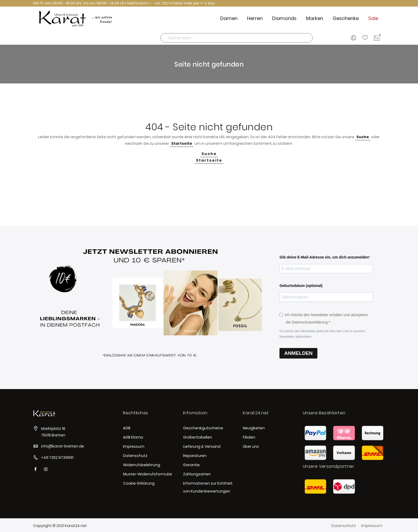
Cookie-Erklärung (139, 483)
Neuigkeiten (254, 428)
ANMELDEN (298, 353)
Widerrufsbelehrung (142, 465)
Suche (363, 137)
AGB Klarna (133, 437)
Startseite (182, 143)
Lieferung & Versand (202, 446)
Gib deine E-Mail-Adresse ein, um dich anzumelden (324, 257)
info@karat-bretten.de (63, 446)
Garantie (191, 465)
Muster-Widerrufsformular (148, 474)
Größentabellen (198, 437)
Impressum (134, 446)
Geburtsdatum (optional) (301, 286)
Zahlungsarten (197, 474)
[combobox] (237, 38)
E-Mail (207, 3)
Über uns (251, 446)
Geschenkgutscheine (203, 428)
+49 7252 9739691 (166, 3)
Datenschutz (135, 456)
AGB (127, 428)
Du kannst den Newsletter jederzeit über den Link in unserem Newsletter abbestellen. (322, 334)
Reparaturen (195, 456)
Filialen (249, 437)
